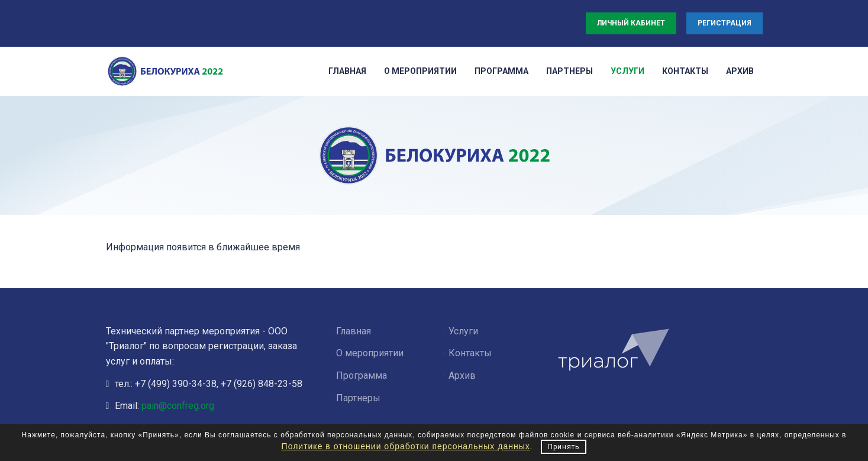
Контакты (470, 353)
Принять (564, 447)
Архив (462, 375)
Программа (362, 375)
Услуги (463, 331)
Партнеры (358, 398)
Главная (354, 331)
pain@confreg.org (178, 406)
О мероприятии (370, 353)
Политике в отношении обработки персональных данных (406, 446)
